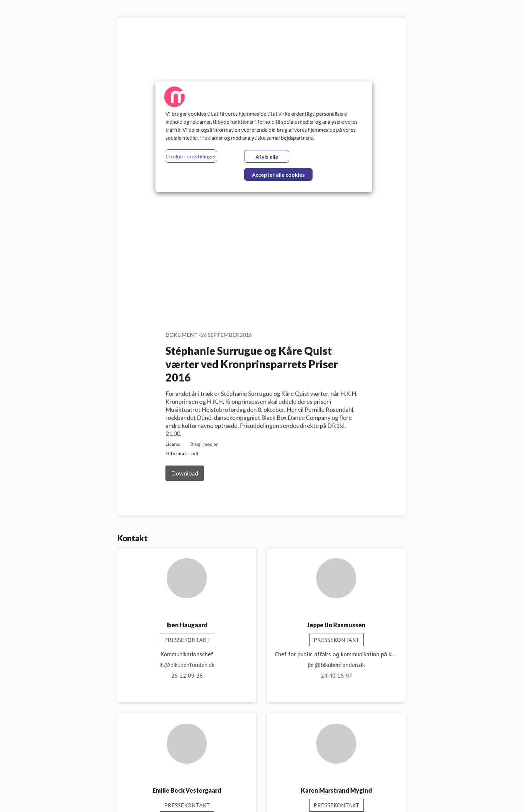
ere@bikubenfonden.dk (187, 726)
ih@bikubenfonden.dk (187, 385)
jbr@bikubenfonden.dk (336, 385)
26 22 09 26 (187, 395)
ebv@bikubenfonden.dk (187, 561)
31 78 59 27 (336, 737)
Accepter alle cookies (278, 175)
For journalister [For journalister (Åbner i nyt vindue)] (452, 798)
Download (185, 193)
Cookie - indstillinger (191, 156)
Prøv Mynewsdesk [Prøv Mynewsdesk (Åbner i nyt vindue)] (397, 798)
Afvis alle (267, 157)
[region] (264, 137)
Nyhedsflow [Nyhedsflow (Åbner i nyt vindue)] (499, 798)
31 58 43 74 (336, 561)
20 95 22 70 (187, 571)
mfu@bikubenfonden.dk (336, 726)
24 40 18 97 (336, 395)
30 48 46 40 (187, 737)
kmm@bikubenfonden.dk (336, 550)
